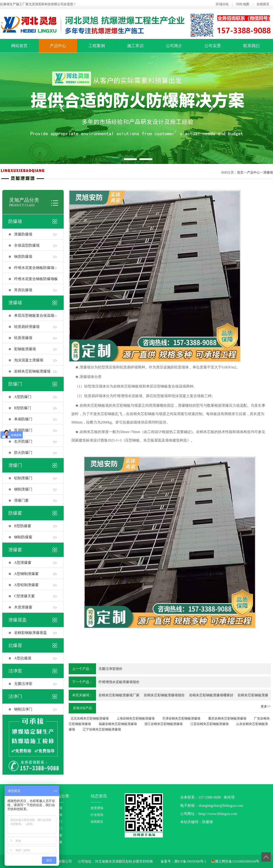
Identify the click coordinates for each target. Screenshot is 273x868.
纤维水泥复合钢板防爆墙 (34, 268)
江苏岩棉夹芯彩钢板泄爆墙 (210, 724)
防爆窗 (15, 513)
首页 (240, 172)
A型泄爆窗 (23, 563)
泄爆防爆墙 (23, 234)
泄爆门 (15, 465)
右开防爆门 (23, 441)
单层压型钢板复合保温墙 (34, 315)
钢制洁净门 (23, 709)
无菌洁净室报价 (110, 669)
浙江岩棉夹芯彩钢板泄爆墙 (164, 724)
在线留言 (263, 4)
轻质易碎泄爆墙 (27, 327)
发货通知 (97, 808)
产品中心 (58, 46)
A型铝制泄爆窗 (26, 585)
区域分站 (222, 4)
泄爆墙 (268, 172)
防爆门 (15, 384)
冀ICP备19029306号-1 (190, 861)
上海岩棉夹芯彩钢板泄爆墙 (136, 719)
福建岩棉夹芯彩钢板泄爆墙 (118, 724)
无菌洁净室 (23, 684)
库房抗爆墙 (23, 290)
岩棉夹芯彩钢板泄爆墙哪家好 (211, 695)
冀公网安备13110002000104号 (237, 861)
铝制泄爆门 (23, 478)
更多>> (266, 706)
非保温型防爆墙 (27, 245)
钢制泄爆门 (23, 489)
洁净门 (15, 696)
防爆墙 (15, 221)
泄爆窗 (15, 550)
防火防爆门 (23, 453)
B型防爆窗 (23, 526)
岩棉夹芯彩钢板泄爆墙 (32, 371)
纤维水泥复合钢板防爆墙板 (36, 279)
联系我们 (251, 46)
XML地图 (243, 4)
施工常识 (135, 46)
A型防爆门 (23, 397)
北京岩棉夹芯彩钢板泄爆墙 (90, 719)
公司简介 (174, 46)
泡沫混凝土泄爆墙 (29, 360)
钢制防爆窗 (23, 537)
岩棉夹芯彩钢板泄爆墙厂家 (119, 695)
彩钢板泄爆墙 (25, 349)
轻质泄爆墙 (23, 338)
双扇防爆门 (23, 430)
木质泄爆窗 (23, 607)
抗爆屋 (15, 645)
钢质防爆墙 (23, 257)
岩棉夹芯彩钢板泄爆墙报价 (164, 695)
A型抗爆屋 (23, 658)
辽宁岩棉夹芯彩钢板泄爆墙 (102, 729)
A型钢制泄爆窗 (26, 574)
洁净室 (15, 671)
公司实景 (213, 46)
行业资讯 (97, 815)
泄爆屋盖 (18, 620)
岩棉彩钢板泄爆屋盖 (30, 633)
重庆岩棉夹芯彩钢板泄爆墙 (227, 719)
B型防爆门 (23, 408)
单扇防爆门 (23, 419)
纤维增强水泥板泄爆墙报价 (119, 682)
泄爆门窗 (21, 500)
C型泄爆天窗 (24, 596)
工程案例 (97, 46)
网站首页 (19, 46)
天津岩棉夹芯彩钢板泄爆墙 (181, 719)
